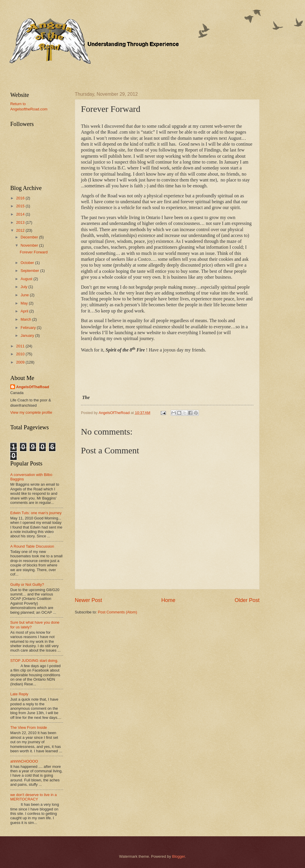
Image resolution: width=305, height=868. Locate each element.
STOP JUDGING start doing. (34, 661)
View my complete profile (31, 412)
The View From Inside (29, 727)
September (30, 271)
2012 (21, 230)
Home (168, 600)
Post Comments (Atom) (118, 612)
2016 (21, 198)
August (27, 279)
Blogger (179, 856)
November (30, 245)
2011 (21, 346)
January (28, 335)
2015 (21, 206)
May (25, 303)
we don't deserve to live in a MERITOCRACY (33, 797)
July (24, 287)
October (28, 263)
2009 (21, 362)
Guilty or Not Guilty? (27, 584)
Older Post (247, 600)
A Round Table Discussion (32, 546)
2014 (21, 214)
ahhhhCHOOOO (24, 761)
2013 (21, 222)
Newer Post (88, 600)
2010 (21, 354)
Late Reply (19, 694)
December (30, 237)
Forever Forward (34, 252)
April (25, 311)
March (26, 319)
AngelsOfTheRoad (33, 387)
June (25, 295)
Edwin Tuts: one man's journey (36, 513)
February (29, 328)
